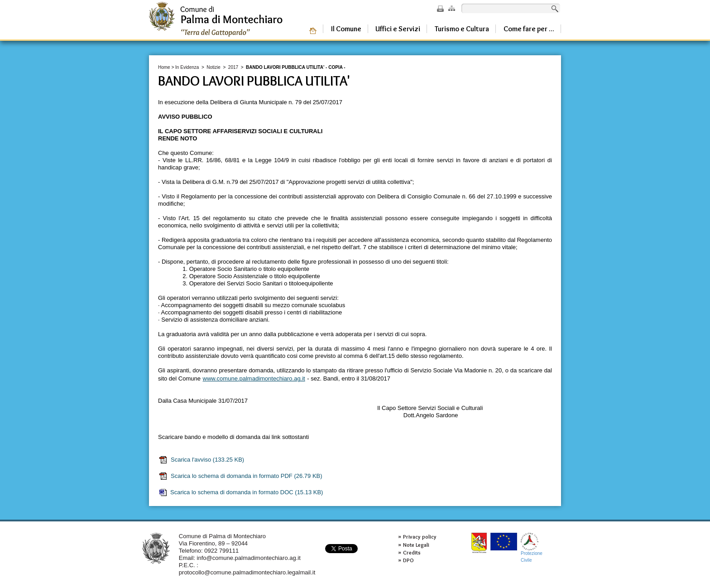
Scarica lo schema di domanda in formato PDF (240, 476)
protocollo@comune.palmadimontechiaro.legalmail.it (247, 572)
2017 (233, 67)
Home (164, 67)
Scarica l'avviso (201, 460)
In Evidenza (187, 67)
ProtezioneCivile (532, 547)
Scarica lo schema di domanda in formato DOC (241, 492)
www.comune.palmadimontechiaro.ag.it (254, 378)
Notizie (213, 67)
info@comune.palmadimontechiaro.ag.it (249, 558)
